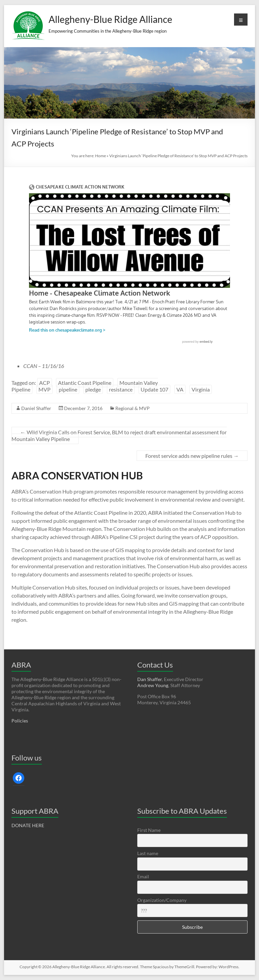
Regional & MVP (133, 408)
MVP (45, 389)
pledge (93, 389)
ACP (45, 383)
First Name (149, 830)
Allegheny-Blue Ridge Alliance (110, 19)
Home (100, 156)
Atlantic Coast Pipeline (85, 383)
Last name (148, 853)
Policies (20, 721)
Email (143, 876)
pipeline (68, 389)
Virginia (201, 389)
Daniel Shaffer (36, 408)
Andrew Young (153, 685)
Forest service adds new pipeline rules (192, 456)
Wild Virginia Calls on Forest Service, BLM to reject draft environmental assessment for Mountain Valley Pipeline (119, 435)
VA (180, 389)
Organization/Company (162, 900)
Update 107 (154, 389)
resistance (121, 389)
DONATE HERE (28, 825)
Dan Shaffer (150, 679)
